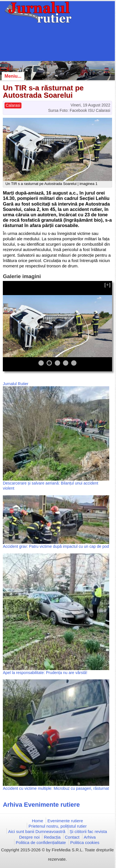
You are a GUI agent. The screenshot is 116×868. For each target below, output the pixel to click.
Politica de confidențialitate (41, 842)
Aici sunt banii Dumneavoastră (37, 831)
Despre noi (29, 837)
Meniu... (13, 76)
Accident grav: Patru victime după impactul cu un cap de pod (56, 546)
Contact (72, 837)
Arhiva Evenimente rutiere (41, 805)
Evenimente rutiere (65, 821)
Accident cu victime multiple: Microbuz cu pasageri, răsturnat (56, 788)
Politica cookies (85, 842)
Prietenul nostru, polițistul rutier (58, 826)
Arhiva (90, 837)
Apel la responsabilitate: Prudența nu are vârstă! (45, 673)
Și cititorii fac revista (88, 831)
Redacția (52, 837)
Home (38, 821)
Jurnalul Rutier (16, 384)
